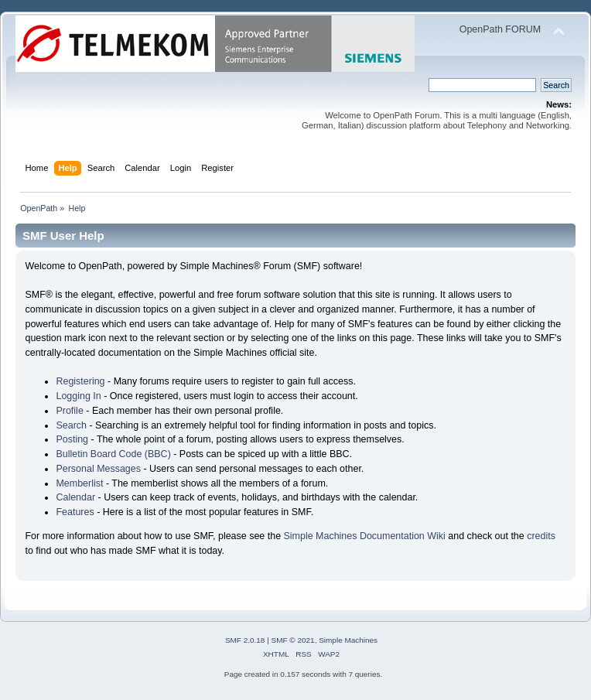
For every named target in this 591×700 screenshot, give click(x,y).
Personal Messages (98, 469)
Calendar (75, 497)
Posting (72, 439)
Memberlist (79, 483)
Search (71, 425)
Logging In (78, 396)
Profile (69, 411)
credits (541, 536)
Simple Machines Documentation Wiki (365, 536)
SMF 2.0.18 (245, 640)
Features (75, 512)
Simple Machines (348, 640)
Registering (80, 381)
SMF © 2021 (293, 640)
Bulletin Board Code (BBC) (113, 454)
